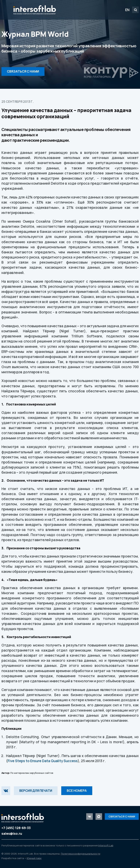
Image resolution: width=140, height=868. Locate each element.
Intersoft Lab (35, 10)
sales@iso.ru (12, 834)
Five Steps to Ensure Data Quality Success (43, 761)
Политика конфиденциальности (81, 854)
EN (127, 10)
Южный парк (34, 858)
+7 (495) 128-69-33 (16, 828)
